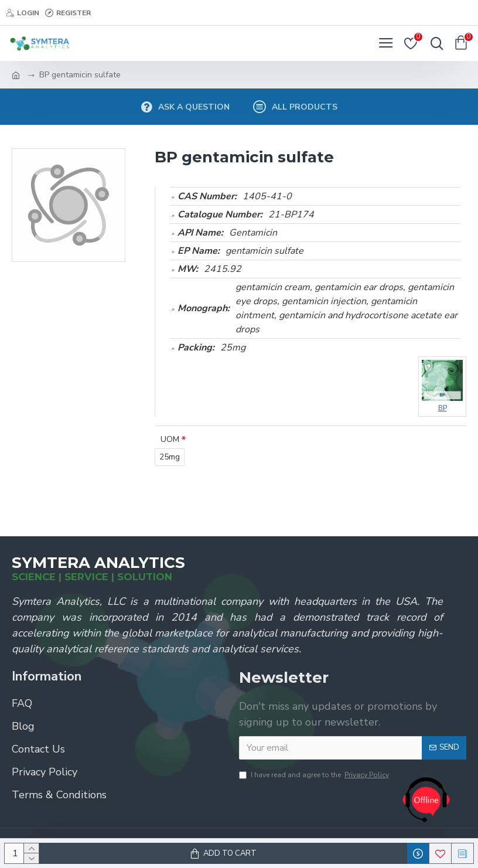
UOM (170, 439)
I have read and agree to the (315, 775)
